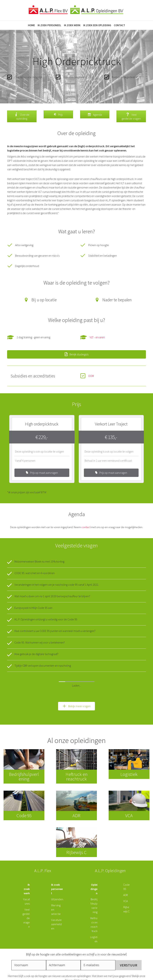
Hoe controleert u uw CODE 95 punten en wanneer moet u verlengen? (55, 631)
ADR (126, 872)
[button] (76, 683)
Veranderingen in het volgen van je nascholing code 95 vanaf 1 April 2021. (57, 585)
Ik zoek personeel (49, 25)
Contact (119, 25)
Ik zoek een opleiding (97, 25)
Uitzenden (57, 876)
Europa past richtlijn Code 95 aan (33, 608)
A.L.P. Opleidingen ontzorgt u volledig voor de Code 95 (46, 619)
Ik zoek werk (72, 25)
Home (31, 25)
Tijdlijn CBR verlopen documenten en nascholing (43, 666)
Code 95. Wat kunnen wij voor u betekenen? (40, 642)
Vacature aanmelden (56, 901)
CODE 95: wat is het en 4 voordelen (35, 573)
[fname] (29, 942)
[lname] (63, 942)
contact (86, 527)
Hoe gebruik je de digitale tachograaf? (36, 654)
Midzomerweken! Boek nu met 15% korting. (40, 561)
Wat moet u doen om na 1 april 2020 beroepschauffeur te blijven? (52, 596)
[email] (98, 942)
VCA (125, 878)
